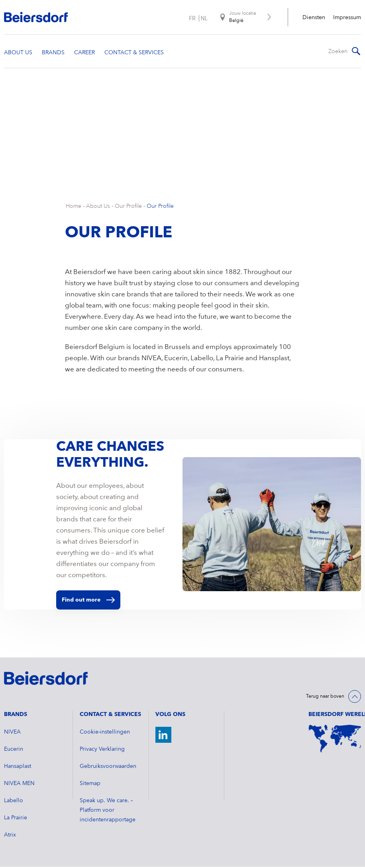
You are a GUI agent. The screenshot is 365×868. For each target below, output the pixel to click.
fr (192, 18)
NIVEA (12, 733)
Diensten (314, 18)
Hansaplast (18, 767)
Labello (14, 802)
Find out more (88, 601)
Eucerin (14, 750)
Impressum (347, 18)
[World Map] (335, 740)
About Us (98, 207)
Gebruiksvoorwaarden (108, 767)
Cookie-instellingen (105, 733)
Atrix (10, 836)
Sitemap (90, 785)
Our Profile (128, 207)
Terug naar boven (325, 698)
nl (204, 18)
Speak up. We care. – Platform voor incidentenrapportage (108, 811)
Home (74, 207)
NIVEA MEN (19, 785)
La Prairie (16, 819)
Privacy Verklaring (102, 750)
